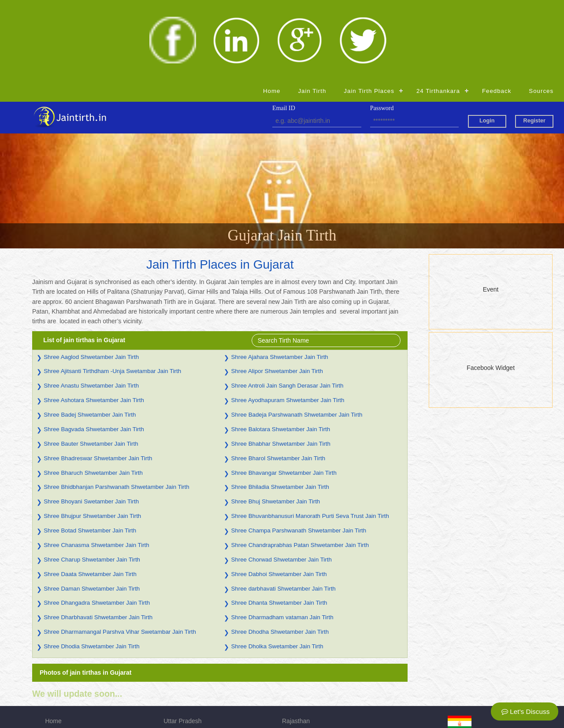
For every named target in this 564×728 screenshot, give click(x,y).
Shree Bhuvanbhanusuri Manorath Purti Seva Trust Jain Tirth (310, 436)
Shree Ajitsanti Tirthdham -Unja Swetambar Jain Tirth (112, 291)
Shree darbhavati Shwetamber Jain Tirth (283, 508)
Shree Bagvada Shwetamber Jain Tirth (94, 349)
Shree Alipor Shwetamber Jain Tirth (277, 291)
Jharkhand (296, 665)
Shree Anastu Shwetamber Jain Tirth (91, 306)
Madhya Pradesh (187, 665)
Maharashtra (299, 678)
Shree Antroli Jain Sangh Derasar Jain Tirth (287, 306)
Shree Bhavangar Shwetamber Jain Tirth (284, 393)
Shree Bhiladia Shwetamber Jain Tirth (280, 407)
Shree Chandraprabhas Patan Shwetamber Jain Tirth (300, 465)
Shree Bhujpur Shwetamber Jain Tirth (92, 436)
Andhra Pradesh (186, 653)
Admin (291, 690)
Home (272, 10)
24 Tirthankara (438, 10)
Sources (541, 10)
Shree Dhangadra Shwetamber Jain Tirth (97, 523)
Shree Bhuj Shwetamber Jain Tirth (275, 422)
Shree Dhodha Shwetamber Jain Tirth (280, 552)
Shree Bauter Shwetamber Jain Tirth (91, 364)
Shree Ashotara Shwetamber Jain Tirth (94, 320)
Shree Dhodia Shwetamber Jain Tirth (91, 566)
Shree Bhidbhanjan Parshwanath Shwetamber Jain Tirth (116, 407)
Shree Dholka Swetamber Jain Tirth (277, 566)
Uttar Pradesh (182, 641)
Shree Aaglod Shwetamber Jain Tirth (91, 277)
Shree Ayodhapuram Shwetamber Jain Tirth (288, 320)
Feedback (497, 10)
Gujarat (292, 653)
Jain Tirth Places (369, 10)
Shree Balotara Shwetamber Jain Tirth (280, 349)
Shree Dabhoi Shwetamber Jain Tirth (279, 494)
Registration (61, 690)
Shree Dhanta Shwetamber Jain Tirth (279, 523)
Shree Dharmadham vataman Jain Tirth (282, 538)
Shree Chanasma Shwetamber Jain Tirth (96, 465)
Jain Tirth (312, 10)
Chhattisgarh (181, 690)
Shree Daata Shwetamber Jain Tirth (90, 494)
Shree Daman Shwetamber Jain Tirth (92, 508)
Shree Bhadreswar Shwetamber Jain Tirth (98, 378)
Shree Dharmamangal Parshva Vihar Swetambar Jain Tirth (120, 552)
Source (55, 678)
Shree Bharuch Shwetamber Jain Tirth (93, 393)
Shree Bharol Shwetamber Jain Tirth (278, 378)
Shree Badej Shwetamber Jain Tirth (90, 334)
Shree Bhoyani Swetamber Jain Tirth (91, 422)
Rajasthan (296, 641)
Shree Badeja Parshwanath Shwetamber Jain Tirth (297, 334)
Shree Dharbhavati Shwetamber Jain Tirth (98, 538)
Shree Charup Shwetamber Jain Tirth (92, 479)
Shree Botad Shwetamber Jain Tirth (90, 450)
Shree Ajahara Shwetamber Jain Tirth (279, 277)
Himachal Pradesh (189, 678)
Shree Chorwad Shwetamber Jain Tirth (281, 479)
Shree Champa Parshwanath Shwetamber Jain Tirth (299, 450)
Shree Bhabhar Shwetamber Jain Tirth (280, 364)
